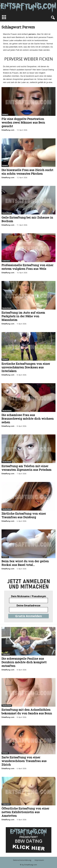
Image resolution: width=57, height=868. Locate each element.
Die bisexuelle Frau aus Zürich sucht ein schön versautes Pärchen (27, 172)
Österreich (6, 261)
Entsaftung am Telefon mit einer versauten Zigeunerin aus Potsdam (26, 468)
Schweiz (5, 115)
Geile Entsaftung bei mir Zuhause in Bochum (27, 219)
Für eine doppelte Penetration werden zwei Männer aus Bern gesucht (23, 122)
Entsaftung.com (8, 130)
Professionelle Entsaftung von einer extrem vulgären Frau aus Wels (27, 267)
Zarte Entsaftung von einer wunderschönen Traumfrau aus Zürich (24, 761)
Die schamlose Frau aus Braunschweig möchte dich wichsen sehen (28, 418)
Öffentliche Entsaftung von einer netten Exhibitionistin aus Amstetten (25, 812)
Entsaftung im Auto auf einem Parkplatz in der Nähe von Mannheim (23, 316)
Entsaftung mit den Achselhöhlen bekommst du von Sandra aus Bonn (27, 711)
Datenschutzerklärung (22, 860)
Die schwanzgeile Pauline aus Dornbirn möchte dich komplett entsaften (24, 662)
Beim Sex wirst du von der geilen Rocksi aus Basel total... (25, 563)
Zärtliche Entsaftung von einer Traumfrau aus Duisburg (24, 515)
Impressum (39, 860)
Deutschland (7, 213)
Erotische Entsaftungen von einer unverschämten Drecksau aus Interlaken (26, 367)
